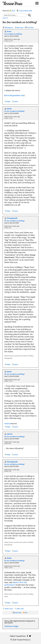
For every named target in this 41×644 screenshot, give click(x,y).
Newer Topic (9, 609)
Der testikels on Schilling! (13, 34)
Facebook (27, 636)
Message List (9, 27)
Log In (13, 11)
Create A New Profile (25, 11)
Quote (16, 101)
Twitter (30, 636)
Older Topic (20, 609)
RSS (26, 613)
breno (9, 32)
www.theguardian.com (14, 95)
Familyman (8, 424)
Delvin (9, 109)
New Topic (20, 27)
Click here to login (11, 626)
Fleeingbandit (12, 218)
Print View (30, 27)
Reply (8, 101)
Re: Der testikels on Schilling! (15, 111)
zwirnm (10, 434)
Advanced (5, 18)
